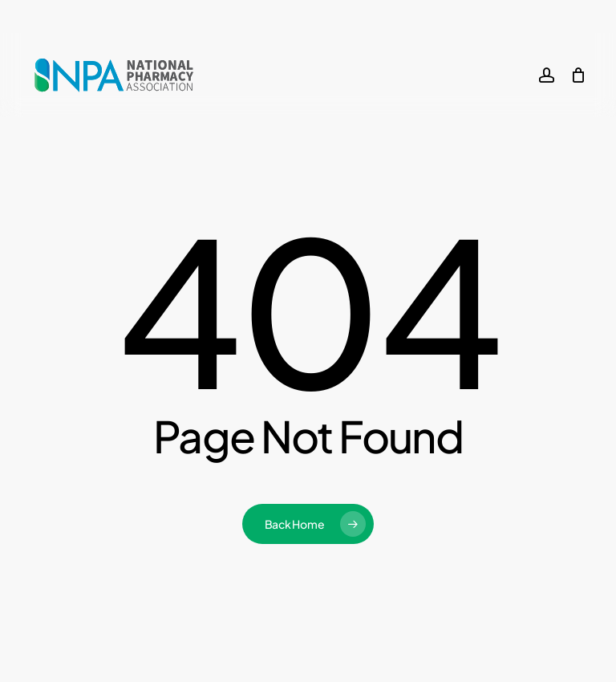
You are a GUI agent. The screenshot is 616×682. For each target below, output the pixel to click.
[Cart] (578, 75)
